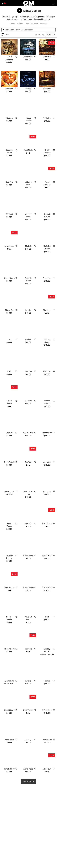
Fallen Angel (28, 556)
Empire (28, 681)
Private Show (9, 769)
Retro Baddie (9, 462)
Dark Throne (28, 710)
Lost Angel (28, 740)
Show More (28, 781)
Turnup (47, 681)
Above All (28, 524)
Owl (9, 339)
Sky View (47, 462)
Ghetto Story (28, 433)
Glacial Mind (47, 588)
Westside (47, 89)
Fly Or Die (47, 118)
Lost (47, 617)
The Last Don (47, 740)
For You (28, 462)
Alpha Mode (28, 769)
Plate (9, 371)
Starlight (28, 89)
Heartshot (9, 89)
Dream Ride (28, 57)
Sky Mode (47, 310)
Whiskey (9, 433)
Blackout (9, 214)
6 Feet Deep (47, 710)
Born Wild (9, 182)
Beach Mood (47, 556)
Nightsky (9, 118)
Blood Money (9, 710)
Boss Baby (9, 740)
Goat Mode (28, 150)
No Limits (47, 371)
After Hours (47, 769)
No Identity (47, 491)
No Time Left (9, 649)
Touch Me (28, 649)
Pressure (28, 401)
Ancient (28, 339)
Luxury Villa (47, 57)
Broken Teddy (28, 588)
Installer (28, 310)
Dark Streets (9, 588)
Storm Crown (9, 278)
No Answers (9, 246)
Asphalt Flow (47, 433)
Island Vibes (47, 524)
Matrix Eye (9, 310)
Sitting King (9, 681)
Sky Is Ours (9, 491)
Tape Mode (47, 278)
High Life (28, 371)
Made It (28, 246)
